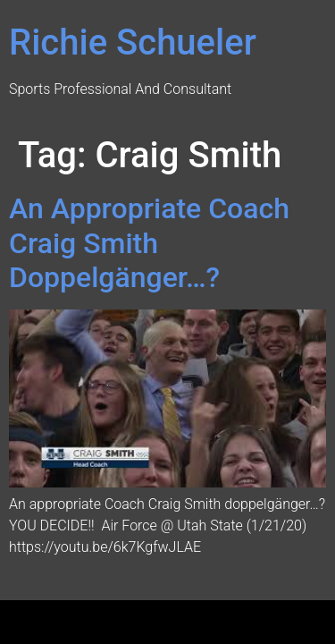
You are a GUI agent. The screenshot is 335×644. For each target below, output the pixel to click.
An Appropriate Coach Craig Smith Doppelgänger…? (149, 243)
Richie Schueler (133, 42)
